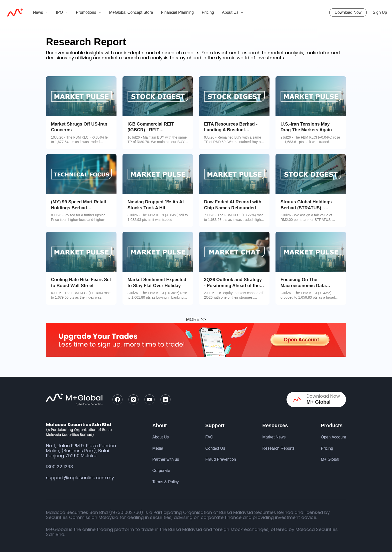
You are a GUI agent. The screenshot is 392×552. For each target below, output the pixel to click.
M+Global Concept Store (131, 12)
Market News (274, 437)
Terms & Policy (165, 482)
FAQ (209, 437)
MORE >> (196, 319)
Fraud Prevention (221, 459)
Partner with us (166, 459)
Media (158, 448)
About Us (160, 437)
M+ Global (330, 459)
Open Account (333, 437)
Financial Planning (177, 12)
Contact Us (215, 448)
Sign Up (380, 12)
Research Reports (278, 448)
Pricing (208, 12)
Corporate (161, 471)
